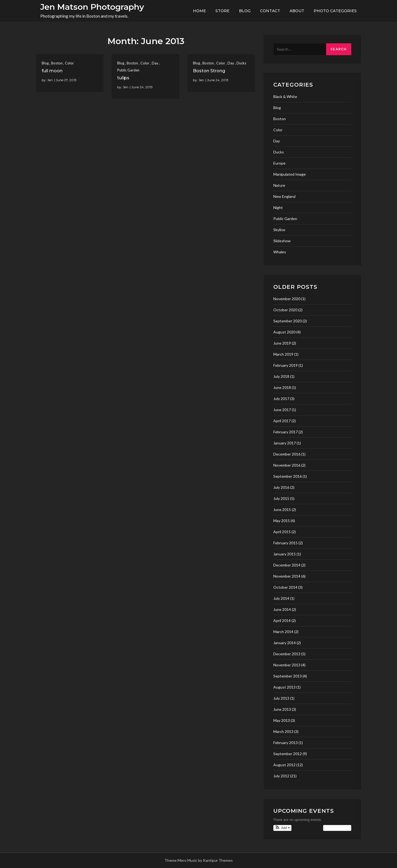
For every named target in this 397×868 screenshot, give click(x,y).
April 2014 (282, 620)
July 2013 (281, 698)
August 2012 (284, 765)
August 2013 (284, 687)
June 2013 (282, 709)
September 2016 (288, 476)
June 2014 (282, 609)
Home (199, 11)
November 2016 (287, 465)
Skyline (279, 230)
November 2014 (287, 576)
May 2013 (282, 720)
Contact (270, 11)
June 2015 (282, 510)
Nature (279, 185)
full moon (52, 71)
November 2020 (287, 299)
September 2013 (288, 676)
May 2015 (282, 521)
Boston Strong (209, 71)
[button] (283, 828)
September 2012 (288, 754)
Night (278, 207)
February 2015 (286, 543)
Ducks (241, 63)
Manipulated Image (290, 174)
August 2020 (284, 332)
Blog (245, 11)
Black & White (285, 96)
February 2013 (286, 743)
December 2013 (287, 654)
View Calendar (337, 828)
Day (155, 63)
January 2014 (285, 643)
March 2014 (283, 632)
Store (222, 11)
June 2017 (282, 410)
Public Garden (128, 70)
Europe (279, 163)
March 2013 (283, 731)
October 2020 (285, 310)
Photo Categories (335, 11)
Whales (280, 252)
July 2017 (281, 399)
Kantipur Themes (218, 860)
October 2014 (285, 587)
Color (69, 63)
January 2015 (285, 554)
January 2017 (285, 443)
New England (284, 196)
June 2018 (282, 387)
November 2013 (287, 665)
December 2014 (287, 565)
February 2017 (286, 432)
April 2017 (282, 421)
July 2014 (281, 598)
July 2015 (281, 498)
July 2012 (281, 776)
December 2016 (287, 454)
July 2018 (281, 376)
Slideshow (282, 241)
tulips (123, 78)
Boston (57, 63)
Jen (50, 80)
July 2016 (281, 487)
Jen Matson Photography (92, 7)
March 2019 (283, 354)
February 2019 (286, 365)
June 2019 (282, 343)
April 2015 (282, 532)
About (297, 11)
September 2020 (288, 321)
